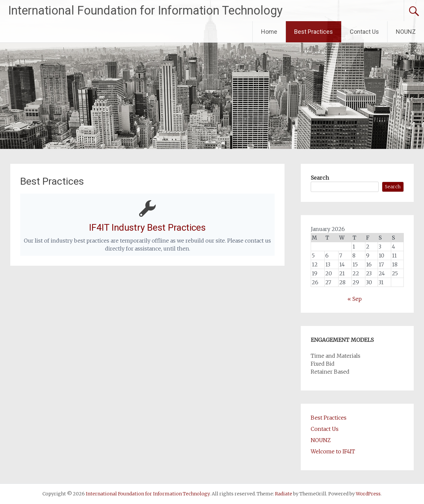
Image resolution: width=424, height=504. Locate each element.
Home (269, 32)
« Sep (355, 299)
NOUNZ (406, 32)
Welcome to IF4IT (333, 451)
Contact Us (364, 32)
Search (320, 178)
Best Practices (314, 32)
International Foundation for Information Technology (145, 11)
